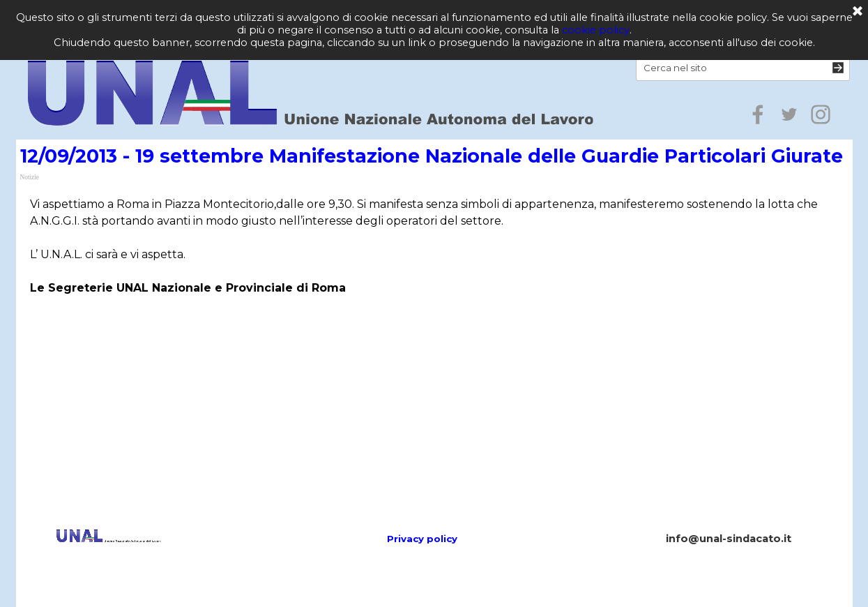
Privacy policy (422, 539)
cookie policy (596, 30)
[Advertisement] (434, 384)
